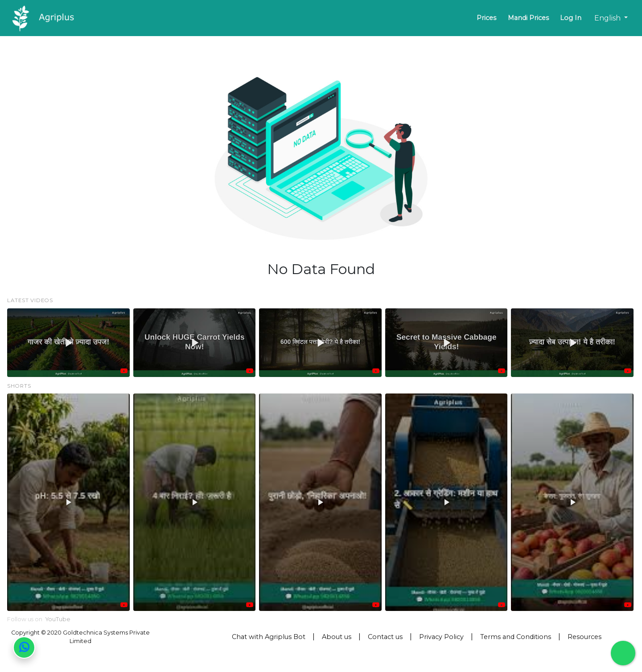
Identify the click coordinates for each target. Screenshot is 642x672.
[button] (68, 343)
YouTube (58, 619)
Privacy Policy (441, 637)
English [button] (608, 18)
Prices (486, 18)
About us (337, 637)
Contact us (385, 637)
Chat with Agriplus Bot (269, 637)
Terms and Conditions (516, 637)
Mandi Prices (528, 18)
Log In (571, 18)
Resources (584, 637)
